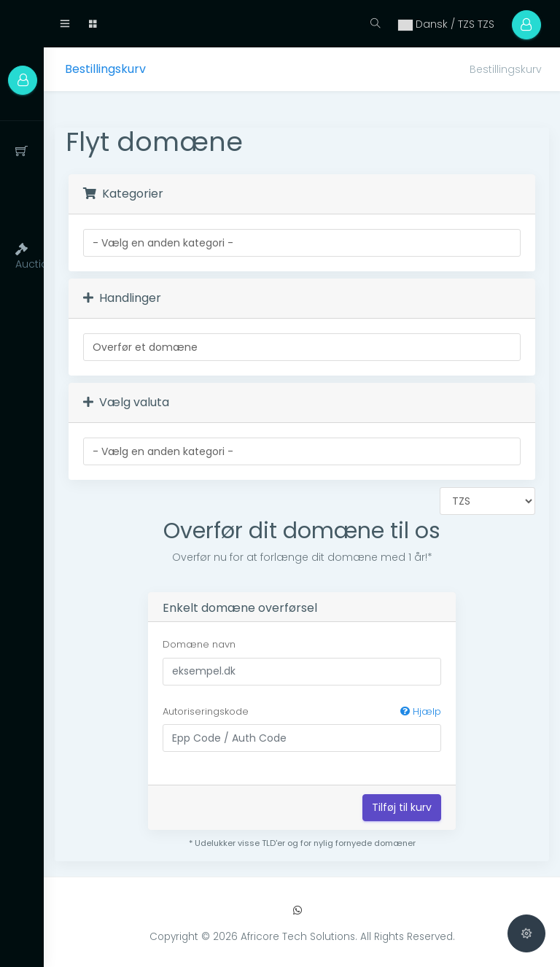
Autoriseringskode (302, 712)
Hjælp (421, 711)
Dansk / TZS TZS (446, 24)
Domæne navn (199, 644)
